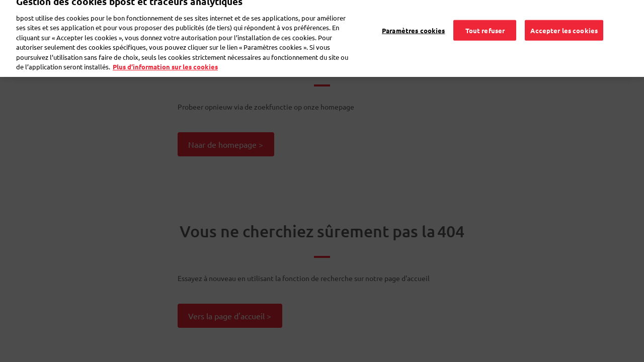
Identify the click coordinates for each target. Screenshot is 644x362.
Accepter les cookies (564, 24)
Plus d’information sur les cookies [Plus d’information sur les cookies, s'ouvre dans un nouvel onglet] (165, 61)
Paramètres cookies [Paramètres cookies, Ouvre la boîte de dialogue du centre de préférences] (413, 24)
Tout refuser (485, 24)
